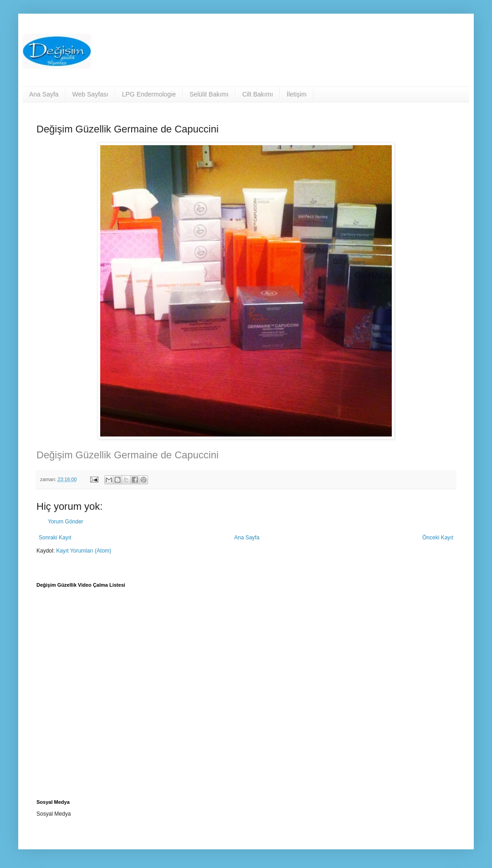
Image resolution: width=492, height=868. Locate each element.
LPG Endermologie (149, 94)
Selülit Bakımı (209, 94)
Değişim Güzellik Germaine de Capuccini (128, 455)
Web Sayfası (90, 94)
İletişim (297, 94)
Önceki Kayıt (438, 538)
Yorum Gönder (66, 522)
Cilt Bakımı (258, 94)
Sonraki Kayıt (55, 538)
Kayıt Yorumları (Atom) (84, 551)
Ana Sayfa (44, 94)
